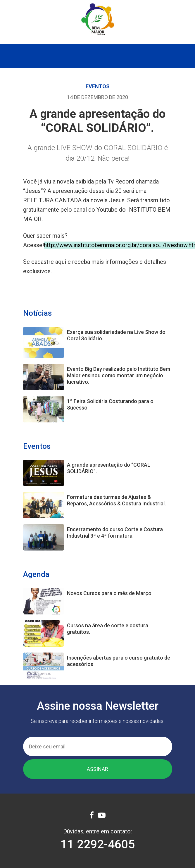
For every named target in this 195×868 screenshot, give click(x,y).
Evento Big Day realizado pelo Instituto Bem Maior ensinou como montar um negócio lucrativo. (119, 375)
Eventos (98, 86)
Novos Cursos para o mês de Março (109, 593)
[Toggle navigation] (98, 56)
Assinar (97, 769)
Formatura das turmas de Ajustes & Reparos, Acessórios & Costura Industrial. (116, 500)
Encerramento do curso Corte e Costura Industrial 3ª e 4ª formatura (115, 532)
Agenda (36, 574)
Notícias (37, 313)
